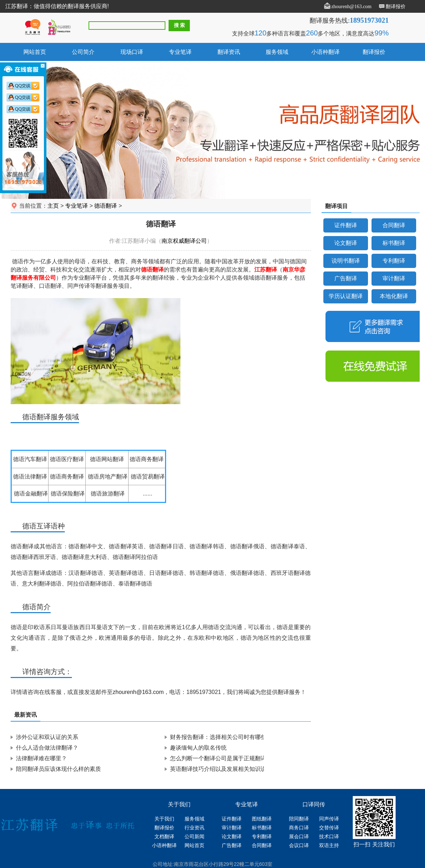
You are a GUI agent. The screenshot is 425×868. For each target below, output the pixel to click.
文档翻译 (164, 837)
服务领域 (277, 52)
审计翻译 (394, 278)
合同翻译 (394, 225)
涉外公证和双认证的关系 (47, 737)
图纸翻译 (262, 819)
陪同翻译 (299, 819)
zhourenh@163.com (351, 7)
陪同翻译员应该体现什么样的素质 (58, 769)
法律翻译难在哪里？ (41, 758)
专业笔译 (180, 52)
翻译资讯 (229, 52)
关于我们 (164, 819)
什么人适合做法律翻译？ (47, 748)
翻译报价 (396, 7)
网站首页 (35, 52)
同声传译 (329, 819)
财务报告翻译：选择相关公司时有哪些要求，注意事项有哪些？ (249, 737)
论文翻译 (346, 243)
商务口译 (299, 828)
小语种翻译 (325, 52)
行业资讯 (194, 828)
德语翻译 (106, 206)
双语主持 (329, 845)
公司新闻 (194, 837)
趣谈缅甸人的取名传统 (198, 748)
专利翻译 (394, 261)
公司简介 (83, 52)
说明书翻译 (346, 261)
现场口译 (132, 52)
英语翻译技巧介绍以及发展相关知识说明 (221, 769)
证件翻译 (346, 225)
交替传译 (329, 828)
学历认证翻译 (346, 296)
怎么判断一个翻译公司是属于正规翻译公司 (224, 758)
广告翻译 (346, 278)
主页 (53, 206)
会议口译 (299, 845)
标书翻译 (394, 243)
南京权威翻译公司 (184, 241)
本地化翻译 (394, 296)
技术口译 (329, 837)
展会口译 (299, 837)
